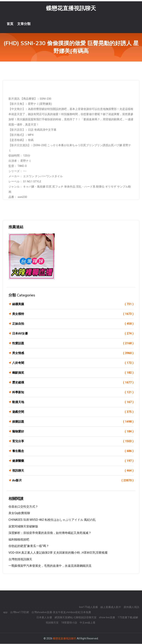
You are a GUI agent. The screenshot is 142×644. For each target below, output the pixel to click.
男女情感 (73, 353)
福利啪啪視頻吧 (19, 540)
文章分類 (24, 24)
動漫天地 (73, 402)
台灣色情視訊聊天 (20, 559)
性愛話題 (73, 344)
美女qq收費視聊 (19, 513)
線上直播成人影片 (111, 607)
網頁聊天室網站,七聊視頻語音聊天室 (76, 618)
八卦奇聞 (73, 363)
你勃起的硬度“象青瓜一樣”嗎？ (29, 546)
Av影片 (73, 481)
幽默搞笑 (73, 373)
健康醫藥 (73, 461)
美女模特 (73, 314)
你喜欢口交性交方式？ (23, 507)
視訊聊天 (73, 471)
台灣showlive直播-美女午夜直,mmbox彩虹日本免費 (61, 612)
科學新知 (73, 392)
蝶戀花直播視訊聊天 (71, 8)
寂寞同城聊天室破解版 (23, 527)
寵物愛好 (73, 432)
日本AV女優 (73, 334)
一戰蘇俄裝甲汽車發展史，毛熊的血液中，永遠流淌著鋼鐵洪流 (50, 566)
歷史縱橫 (73, 383)
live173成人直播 (88, 607)
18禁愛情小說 (69, 623)
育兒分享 (73, 441)
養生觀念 (73, 451)
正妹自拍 (73, 324)
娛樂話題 (73, 422)
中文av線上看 (88, 623)
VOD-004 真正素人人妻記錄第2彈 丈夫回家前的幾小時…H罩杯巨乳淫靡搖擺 (58, 553)
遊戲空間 (73, 412)
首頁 (10, 24)
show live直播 (107, 618)
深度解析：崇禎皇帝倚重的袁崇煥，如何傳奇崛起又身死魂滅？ (50, 533)
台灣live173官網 (20, 612)
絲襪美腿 (73, 304)
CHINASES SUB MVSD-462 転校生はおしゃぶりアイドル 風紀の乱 (52, 520)
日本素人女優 (44, 618)
